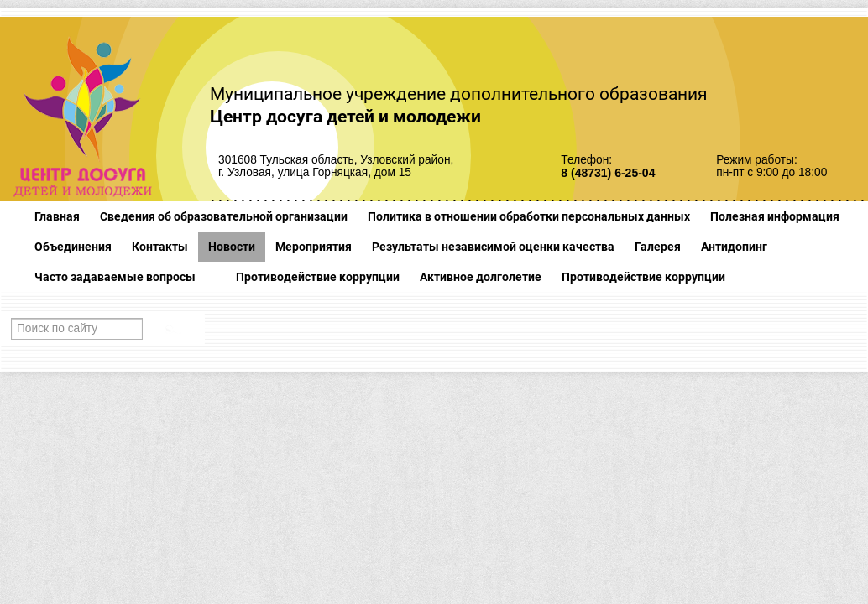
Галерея (658, 247)
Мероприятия (314, 247)
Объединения (73, 247)
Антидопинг (734, 247)
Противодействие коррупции (318, 277)
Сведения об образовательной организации (224, 216)
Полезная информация (775, 216)
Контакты (160, 247)
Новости (232, 247)
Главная (57, 216)
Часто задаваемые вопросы (115, 277)
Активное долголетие (481, 277)
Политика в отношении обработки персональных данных (529, 216)
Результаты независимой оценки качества (493, 247)
